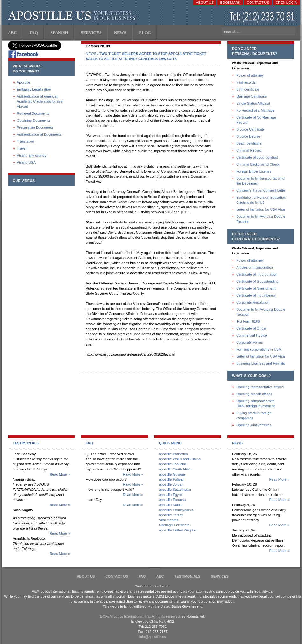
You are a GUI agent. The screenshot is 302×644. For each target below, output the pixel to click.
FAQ (142, 576)
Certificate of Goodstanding (257, 281)
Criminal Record (249, 150)
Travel (22, 148)
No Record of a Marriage (255, 110)
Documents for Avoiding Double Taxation (261, 219)
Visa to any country (32, 155)
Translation (25, 141)
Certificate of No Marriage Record (256, 120)
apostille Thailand (172, 464)
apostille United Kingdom (178, 530)
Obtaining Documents (34, 120)
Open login (286, 3)
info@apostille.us (153, 637)
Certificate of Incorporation (257, 274)
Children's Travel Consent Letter (261, 190)
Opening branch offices (254, 394)
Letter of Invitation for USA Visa (261, 209)
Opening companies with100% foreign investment (255, 403)
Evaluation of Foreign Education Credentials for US (261, 200)
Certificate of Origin (251, 328)
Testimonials (188, 576)
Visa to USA (26, 162)
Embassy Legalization (34, 89)
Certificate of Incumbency (256, 295)
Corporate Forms (249, 342)
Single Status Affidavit (253, 103)
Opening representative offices (260, 387)
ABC (160, 576)
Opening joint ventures (254, 425)
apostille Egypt (170, 495)
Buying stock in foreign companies (254, 415)
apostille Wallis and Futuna (180, 459)
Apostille (24, 82)
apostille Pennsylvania (176, 510)
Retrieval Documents (33, 113)
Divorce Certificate (251, 129)
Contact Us (258, 3)
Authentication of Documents (39, 134)
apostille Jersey (171, 515)
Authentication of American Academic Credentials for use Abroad (40, 101)
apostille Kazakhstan (175, 490)
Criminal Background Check (258, 164)
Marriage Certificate (251, 96)
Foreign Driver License (254, 171)
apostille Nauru (171, 505)
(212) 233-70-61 (263, 17)
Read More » (60, 474)
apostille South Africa (175, 469)
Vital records (246, 82)
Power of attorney (250, 75)
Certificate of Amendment (256, 288)
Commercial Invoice (252, 335)
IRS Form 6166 (248, 321)
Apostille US (73, 16)
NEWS (91, 54)
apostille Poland (171, 479)
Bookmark (230, 3)
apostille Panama (172, 500)
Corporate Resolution (253, 302)
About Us (205, 3)
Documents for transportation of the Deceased (261, 181)
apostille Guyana (172, 474)
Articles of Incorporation (255, 267)
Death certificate (249, 143)
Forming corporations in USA (259, 349)
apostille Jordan (171, 484)
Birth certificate (248, 89)
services (220, 576)
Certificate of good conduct (257, 157)
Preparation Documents (35, 127)
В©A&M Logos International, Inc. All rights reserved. (140, 616)
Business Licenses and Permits (261, 363)
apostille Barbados (173, 454)
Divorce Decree (248, 136)
